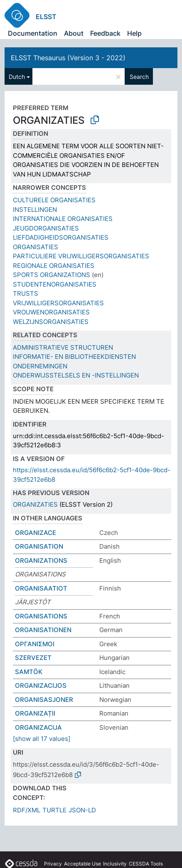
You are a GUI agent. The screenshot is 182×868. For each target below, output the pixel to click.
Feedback (105, 33)
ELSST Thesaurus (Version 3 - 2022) (68, 58)
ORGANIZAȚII (35, 713)
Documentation (33, 33)
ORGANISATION (39, 546)
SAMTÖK (29, 672)
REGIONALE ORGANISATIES (54, 266)
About (74, 33)
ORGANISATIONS (41, 616)
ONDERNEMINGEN (40, 366)
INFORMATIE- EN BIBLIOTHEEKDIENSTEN (74, 357)
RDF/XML (27, 810)
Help (134, 33)
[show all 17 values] (42, 739)
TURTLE (54, 810)
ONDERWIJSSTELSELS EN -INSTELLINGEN (76, 375)
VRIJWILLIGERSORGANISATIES (58, 303)
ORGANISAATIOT (41, 588)
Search (139, 77)
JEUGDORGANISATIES (46, 228)
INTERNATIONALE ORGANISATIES (63, 219)
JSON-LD (82, 810)
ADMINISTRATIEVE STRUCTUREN (63, 347)
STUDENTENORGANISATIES (55, 284)
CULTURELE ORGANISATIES (54, 200)
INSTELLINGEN (35, 210)
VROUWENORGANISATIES (51, 312)
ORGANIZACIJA (38, 727)
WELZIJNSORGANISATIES (51, 322)
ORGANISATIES (36, 247)
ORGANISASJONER (44, 700)
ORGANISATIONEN (43, 630)
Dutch (17, 77)
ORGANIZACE (36, 533)
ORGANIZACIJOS (41, 685)
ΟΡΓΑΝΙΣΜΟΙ (35, 644)
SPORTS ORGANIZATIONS (52, 275)
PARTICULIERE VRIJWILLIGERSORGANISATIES (81, 256)
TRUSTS (26, 293)
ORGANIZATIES (35, 504)
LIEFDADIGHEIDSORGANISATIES (61, 237)
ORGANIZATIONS (41, 560)
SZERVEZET (33, 658)
